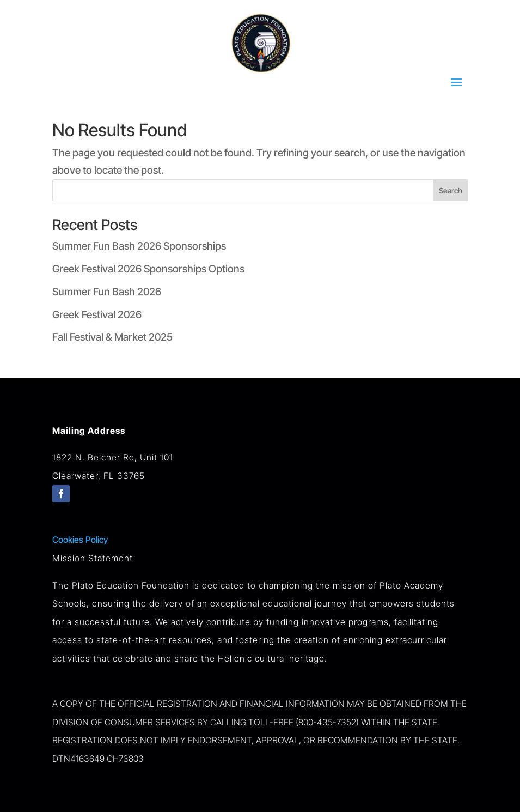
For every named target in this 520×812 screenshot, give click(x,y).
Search (451, 190)
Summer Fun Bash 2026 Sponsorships (139, 246)
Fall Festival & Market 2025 (112, 337)
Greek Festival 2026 (97, 315)
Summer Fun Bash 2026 (107, 292)
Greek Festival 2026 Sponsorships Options (148, 269)
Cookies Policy (80, 540)
